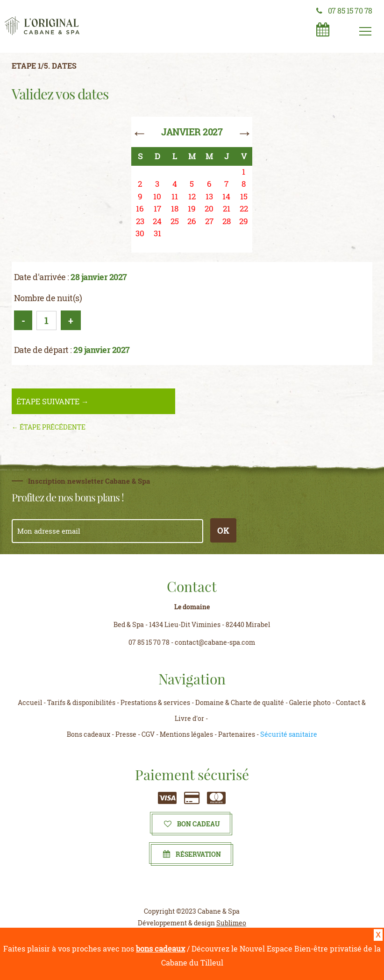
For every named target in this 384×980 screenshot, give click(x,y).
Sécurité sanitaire (289, 734)
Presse (126, 734)
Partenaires (237, 734)
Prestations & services (155, 702)
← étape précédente (49, 427)
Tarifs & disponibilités (81, 702)
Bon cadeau (192, 824)
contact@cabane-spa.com (215, 642)
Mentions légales (186, 734)
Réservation (192, 854)
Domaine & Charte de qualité (240, 702)
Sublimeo (231, 923)
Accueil (30, 702)
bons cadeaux (160, 948)
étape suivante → (53, 401)
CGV (148, 734)
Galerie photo (310, 702)
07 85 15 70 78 (344, 11)
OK (223, 530)
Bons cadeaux (89, 734)
